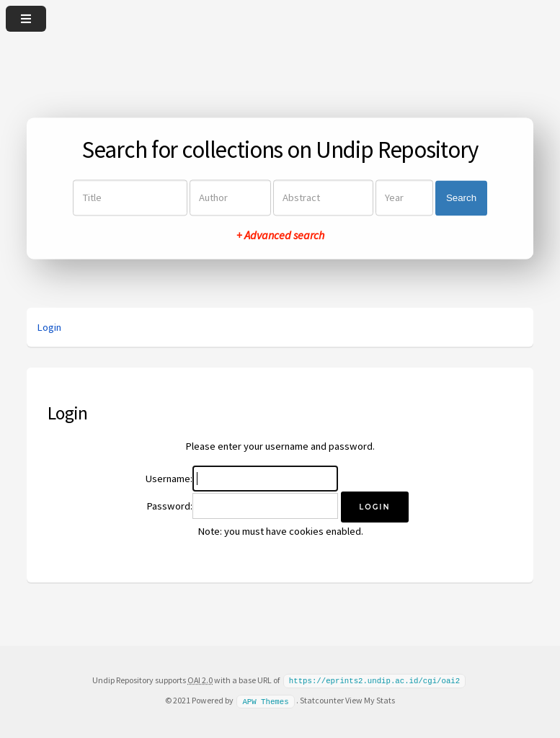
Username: (169, 479)
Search (461, 198)
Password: (169, 506)
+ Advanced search (280, 236)
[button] (374, 507)
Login (49, 327)
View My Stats (370, 699)
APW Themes (265, 700)
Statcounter (322, 699)
